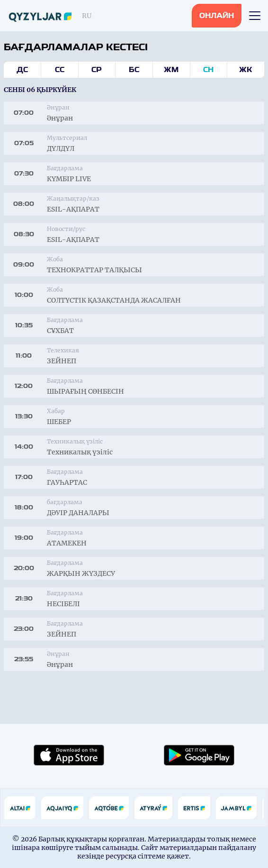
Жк (246, 70)
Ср (97, 70)
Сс (60, 70)
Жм (171, 70)
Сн (208, 70)
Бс (134, 70)
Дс (22, 70)
